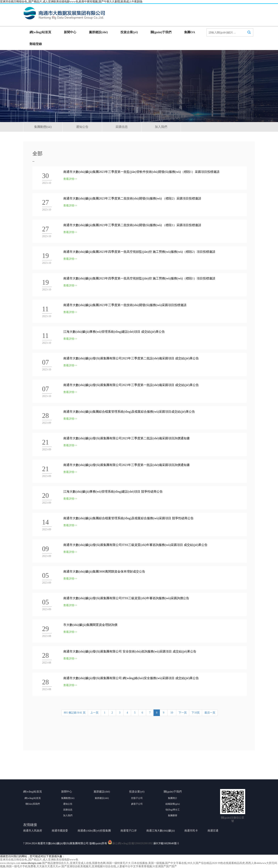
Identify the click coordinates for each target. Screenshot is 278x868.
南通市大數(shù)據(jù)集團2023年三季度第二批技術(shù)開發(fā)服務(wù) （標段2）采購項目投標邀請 (132, 198)
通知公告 (82, 127)
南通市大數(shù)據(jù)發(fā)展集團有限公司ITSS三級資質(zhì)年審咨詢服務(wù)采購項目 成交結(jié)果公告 (135, 545)
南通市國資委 (60, 831)
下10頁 (196, 713)
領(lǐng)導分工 (173, 810)
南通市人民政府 (33, 831)
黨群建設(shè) (98, 32)
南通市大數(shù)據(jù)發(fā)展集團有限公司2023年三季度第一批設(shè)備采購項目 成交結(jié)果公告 (131, 385)
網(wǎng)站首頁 (40, 32)
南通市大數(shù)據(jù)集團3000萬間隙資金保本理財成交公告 (104, 571)
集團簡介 (173, 798)
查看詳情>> (70, 179)
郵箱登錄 (36, 44)
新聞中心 (70, 32)
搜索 (249, 36)
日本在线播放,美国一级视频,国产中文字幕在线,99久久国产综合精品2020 (174, 863)
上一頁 (94, 713)
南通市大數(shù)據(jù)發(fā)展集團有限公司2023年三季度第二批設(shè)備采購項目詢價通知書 (127, 438)
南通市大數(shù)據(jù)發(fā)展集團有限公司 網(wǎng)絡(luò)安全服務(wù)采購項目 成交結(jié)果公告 (131, 678)
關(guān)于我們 (161, 32)
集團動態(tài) (43, 127)
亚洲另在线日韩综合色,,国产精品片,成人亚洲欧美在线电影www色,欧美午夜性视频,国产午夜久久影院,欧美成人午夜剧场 (71, 2)
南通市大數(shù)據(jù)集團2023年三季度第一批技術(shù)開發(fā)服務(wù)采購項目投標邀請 (125, 305)
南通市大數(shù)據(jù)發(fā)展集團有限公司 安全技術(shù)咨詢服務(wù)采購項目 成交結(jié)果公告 (130, 651)
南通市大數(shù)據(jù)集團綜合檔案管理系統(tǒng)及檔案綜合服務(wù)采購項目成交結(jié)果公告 (129, 412)
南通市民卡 (191, 831)
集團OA (190, 32)
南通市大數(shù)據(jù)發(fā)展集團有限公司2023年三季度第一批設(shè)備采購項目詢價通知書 (127, 465)
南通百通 (213, 831)
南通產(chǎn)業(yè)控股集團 (94, 831)
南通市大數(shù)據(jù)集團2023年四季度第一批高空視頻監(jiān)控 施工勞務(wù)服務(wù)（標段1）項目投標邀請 (139, 278)
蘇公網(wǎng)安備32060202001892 (133, 843)
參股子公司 (137, 804)
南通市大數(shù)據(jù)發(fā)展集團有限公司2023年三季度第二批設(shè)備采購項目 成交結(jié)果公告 (131, 358)
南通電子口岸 (129, 831)
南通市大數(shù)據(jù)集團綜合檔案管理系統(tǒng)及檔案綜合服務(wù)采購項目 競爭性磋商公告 (128, 518)
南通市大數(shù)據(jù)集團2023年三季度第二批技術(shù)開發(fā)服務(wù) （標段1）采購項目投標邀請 (132, 225)
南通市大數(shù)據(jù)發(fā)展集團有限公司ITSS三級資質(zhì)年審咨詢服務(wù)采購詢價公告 (126, 598)
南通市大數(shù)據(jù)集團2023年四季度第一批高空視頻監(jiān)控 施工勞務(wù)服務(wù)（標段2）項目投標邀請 (139, 252)
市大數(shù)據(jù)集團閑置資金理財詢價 (90, 625)
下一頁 (183, 713)
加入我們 (161, 127)
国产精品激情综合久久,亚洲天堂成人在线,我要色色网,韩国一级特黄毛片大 (86, 863)
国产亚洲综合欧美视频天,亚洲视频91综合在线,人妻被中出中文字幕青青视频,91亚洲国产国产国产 (119, 866)
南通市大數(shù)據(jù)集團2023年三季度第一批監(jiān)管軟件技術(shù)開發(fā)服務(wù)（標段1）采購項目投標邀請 (141, 172)
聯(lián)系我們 (33, 804)
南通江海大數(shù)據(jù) (161, 831)
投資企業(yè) (129, 32)
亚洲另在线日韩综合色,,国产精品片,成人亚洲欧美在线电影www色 (39, 860)
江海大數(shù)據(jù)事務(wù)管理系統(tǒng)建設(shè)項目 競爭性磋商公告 (113, 492)
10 (172, 713)
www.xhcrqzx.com (10, 863)
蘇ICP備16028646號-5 (166, 843)
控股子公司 (137, 798)
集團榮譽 (173, 815)
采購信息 (122, 127)
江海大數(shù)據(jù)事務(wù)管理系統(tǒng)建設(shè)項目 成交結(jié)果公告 (114, 332)
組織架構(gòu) (173, 804)
